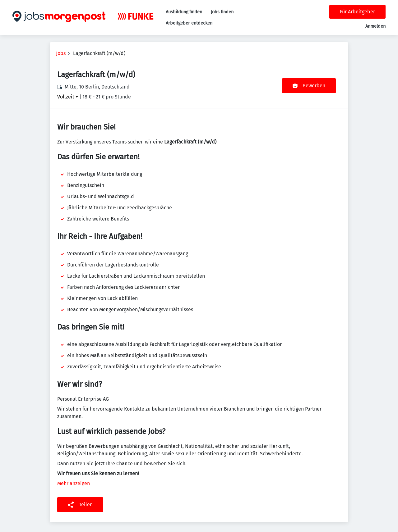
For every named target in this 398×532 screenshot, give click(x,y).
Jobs (61, 53)
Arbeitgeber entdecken (189, 23)
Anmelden (375, 26)
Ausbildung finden (184, 12)
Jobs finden (222, 12)
